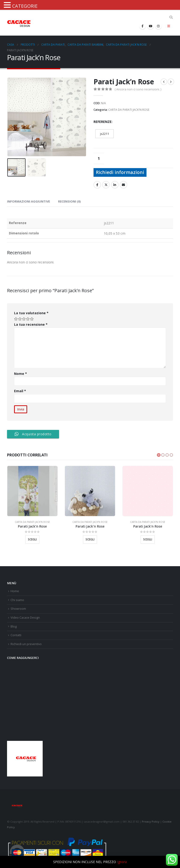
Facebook (97, 185)
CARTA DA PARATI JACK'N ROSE (129, 110)
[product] (32, 491)
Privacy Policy (151, 822)
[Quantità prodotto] (99, 159)
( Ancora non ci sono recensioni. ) (138, 89)
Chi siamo (17, 600)
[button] (159, 455)
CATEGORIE (25, 6)
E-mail (124, 185)
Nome (21, 374)
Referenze (103, 122)
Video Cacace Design (25, 618)
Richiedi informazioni (120, 172)
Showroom (18, 609)
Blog (14, 626)
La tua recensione (31, 324)
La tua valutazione (31, 313)
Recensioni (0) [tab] (69, 201)
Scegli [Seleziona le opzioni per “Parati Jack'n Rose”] (32, 539)
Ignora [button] (122, 862)
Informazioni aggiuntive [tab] (28, 201)
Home (15, 591)
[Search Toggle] (171, 17)
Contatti (16, 635)
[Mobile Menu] (169, 26)
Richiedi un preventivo (26, 644)
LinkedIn (115, 185)
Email (20, 391)
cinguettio (106, 185)
